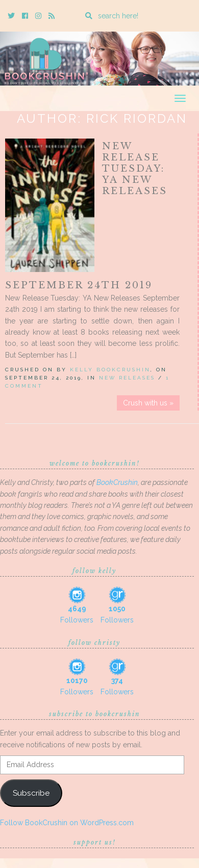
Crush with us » (148, 403)
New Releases (127, 378)
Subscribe (31, 793)
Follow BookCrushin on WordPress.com (67, 823)
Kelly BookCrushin (110, 370)
